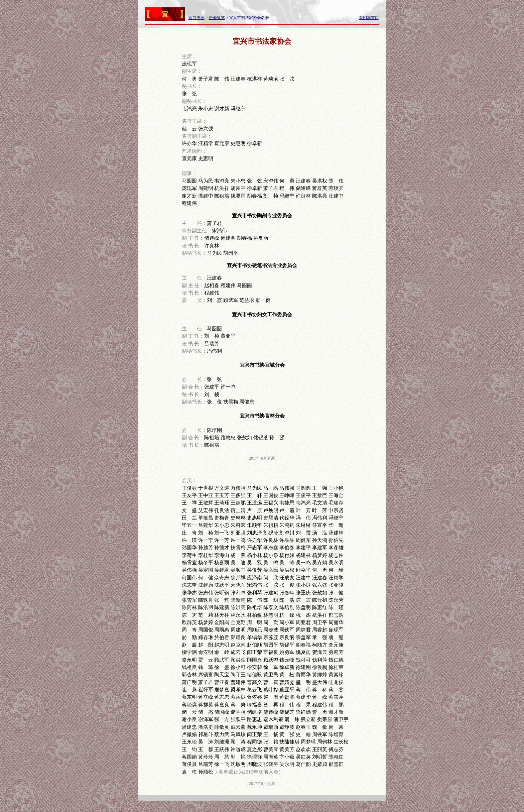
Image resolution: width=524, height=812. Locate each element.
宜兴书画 (196, 18)
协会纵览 (217, 18)
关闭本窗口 (369, 18)
